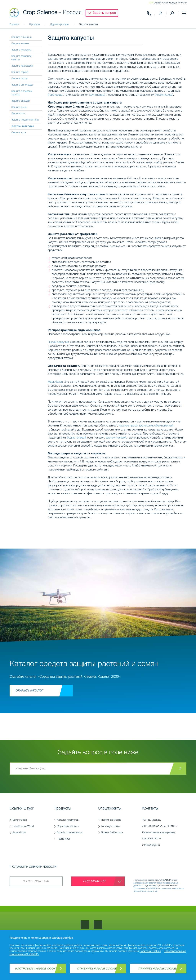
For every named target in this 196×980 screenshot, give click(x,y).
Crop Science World (23, 826)
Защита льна (19, 107)
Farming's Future (110, 826)
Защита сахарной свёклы (22, 58)
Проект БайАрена (111, 820)
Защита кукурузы (21, 50)
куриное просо (128, 426)
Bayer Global (19, 833)
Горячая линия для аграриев (162, 837)
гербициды (56, 95)
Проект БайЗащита (112, 833)
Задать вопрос (104, 13)
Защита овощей (21, 101)
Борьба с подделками (69, 833)
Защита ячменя (20, 44)
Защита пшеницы (22, 37)
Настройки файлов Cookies (38, 968)
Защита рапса (20, 79)
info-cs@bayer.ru (151, 845)
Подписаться (94, 881)
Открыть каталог (29, 691)
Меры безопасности (68, 826)
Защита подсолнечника (25, 120)
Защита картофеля (22, 66)
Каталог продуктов (68, 820)
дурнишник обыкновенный (156, 426)
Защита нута (19, 132)
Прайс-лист (63, 839)
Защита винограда (22, 85)
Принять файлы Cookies (158, 968)
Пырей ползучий (58, 342)
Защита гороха (20, 72)
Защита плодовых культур (22, 93)
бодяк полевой (76, 438)
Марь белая (55, 382)
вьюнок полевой (116, 438)
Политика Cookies (150, 951)
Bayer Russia (20, 820)
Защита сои (18, 114)
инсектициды (164, 95)
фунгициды (97, 95)
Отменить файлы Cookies (98, 968)
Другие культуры (23, 126)
